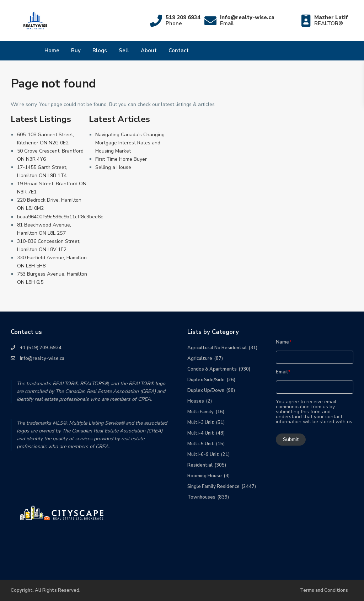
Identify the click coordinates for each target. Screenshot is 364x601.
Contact (179, 50)
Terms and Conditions (324, 590)
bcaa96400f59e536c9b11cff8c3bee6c (60, 217)
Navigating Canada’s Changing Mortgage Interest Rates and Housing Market (130, 143)
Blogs (100, 50)
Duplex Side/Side (206, 380)
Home (52, 50)
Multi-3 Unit (201, 422)
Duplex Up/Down (206, 390)
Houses (196, 401)
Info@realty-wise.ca (42, 358)
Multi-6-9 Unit (203, 454)
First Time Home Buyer (121, 159)
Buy (76, 50)
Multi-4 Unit (201, 433)
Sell (124, 50)
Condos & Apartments (212, 369)
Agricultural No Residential (217, 348)
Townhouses (201, 497)
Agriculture (200, 358)
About (149, 50)
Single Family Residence (213, 486)
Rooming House (205, 476)
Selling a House (113, 167)
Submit (291, 439)
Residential (200, 465)
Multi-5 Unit (201, 444)
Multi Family (200, 412)
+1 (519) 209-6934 (41, 348)
